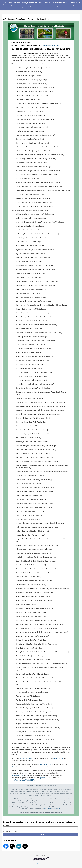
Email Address (8, 826)
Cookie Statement (61, 7)
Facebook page (58, 758)
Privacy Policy (34, 863)
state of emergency (45, 765)
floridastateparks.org (27, 758)
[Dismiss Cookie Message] (79, 2)
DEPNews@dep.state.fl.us (50, 45)
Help (50, 863)
